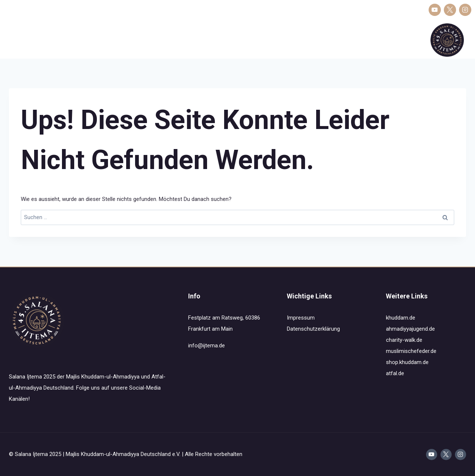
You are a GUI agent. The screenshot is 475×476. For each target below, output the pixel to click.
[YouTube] (435, 10)
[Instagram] (465, 10)
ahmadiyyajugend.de (410, 329)
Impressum (301, 318)
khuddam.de (401, 318)
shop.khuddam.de (407, 362)
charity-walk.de (404, 340)
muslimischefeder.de (411, 351)
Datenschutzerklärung (313, 329)
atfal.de (395, 373)
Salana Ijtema (22, 40)
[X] (450, 10)
